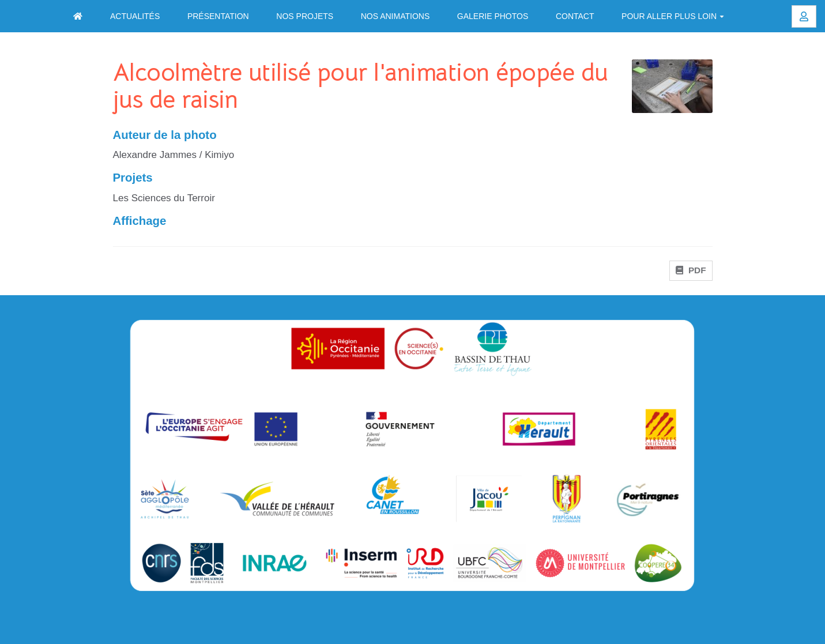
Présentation (218, 16)
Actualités (135, 16)
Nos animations (395, 16)
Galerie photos (493, 16)
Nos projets (305, 16)
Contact (575, 16)
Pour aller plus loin (673, 16)
